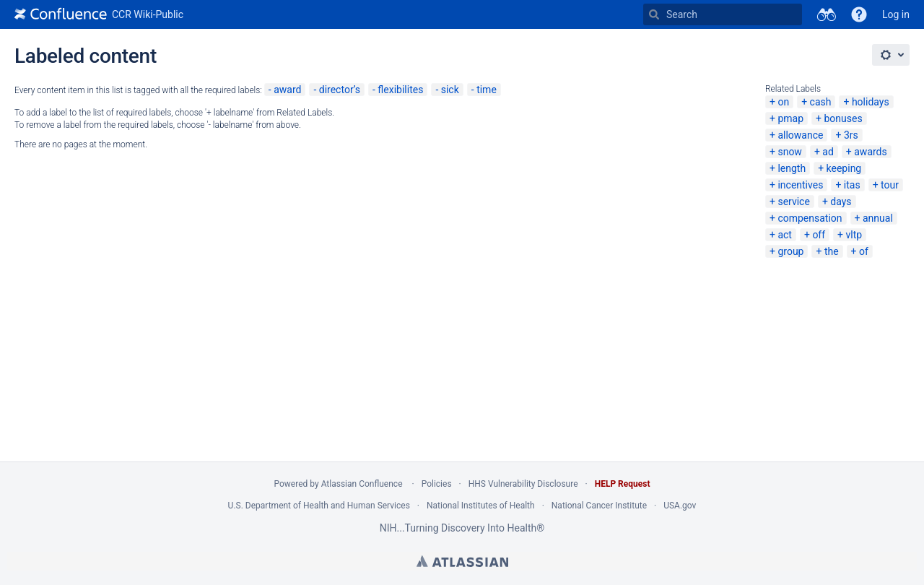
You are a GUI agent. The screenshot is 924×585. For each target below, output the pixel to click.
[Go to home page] (99, 14)
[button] (859, 14)
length (792, 168)
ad (828, 152)
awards (871, 152)
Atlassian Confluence (362, 484)
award (287, 90)
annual (878, 218)
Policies (437, 484)
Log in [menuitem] (896, 14)
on (783, 102)
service (793, 201)
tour (890, 185)
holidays (871, 102)
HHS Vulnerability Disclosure (523, 484)
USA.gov (680, 506)
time (487, 90)
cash (821, 102)
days (841, 201)
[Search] (654, 14)
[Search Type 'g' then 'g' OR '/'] (723, 14)
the (832, 251)
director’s (340, 90)
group (790, 251)
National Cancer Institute (599, 506)
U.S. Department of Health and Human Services (319, 506)
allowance (800, 135)
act (785, 235)
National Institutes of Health (481, 506)
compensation (810, 218)
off (819, 235)
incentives (800, 185)
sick (450, 90)
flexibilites (400, 90)
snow (789, 152)
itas (852, 185)
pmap (790, 118)
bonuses (843, 118)
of (864, 251)
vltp (854, 235)
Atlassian (462, 561)
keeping (844, 168)
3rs (851, 135)
